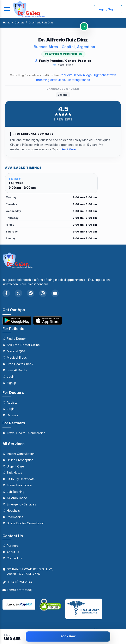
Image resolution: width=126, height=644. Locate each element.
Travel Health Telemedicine (26, 433)
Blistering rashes (78, 80)
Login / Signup (108, 9)
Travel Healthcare (19, 485)
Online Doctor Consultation (26, 523)
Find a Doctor (16, 339)
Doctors (20, 23)
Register (13, 402)
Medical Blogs (17, 358)
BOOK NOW (68, 636)
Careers (12, 415)
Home (7, 23)
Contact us (14, 558)
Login (11, 377)
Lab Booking (16, 492)
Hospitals (13, 511)
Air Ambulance (17, 498)
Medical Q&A (16, 351)
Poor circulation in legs (76, 75)
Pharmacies (15, 517)
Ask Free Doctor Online (23, 345)
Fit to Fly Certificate (21, 479)
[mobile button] (7, 9)
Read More (69, 150)
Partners (13, 546)
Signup (11, 383)
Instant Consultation (21, 454)
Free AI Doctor (17, 370)
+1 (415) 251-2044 (20, 582)
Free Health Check (20, 364)
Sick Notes (14, 473)
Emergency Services (21, 504)
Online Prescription (20, 460)
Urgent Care (15, 466)
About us (13, 552)
